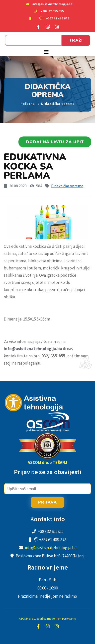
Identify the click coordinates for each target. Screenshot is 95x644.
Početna (28, 102)
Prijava (47, 502)
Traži (76, 40)
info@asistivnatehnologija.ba (52, 4)
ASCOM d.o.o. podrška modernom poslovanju (47, 618)
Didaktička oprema (58, 102)
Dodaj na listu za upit (55, 142)
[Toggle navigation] (46, 52)
